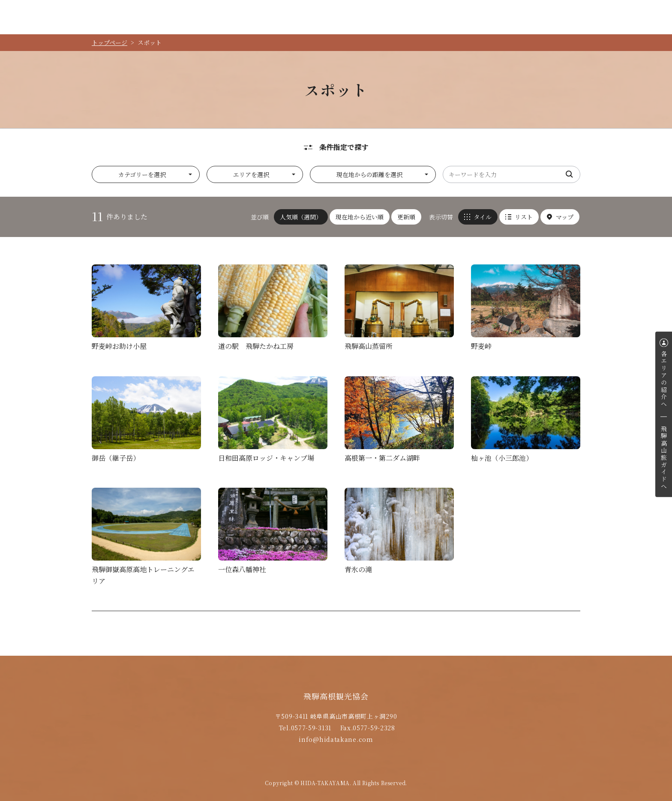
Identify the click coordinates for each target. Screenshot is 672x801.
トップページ (109, 42)
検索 (570, 174)
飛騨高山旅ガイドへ (664, 458)
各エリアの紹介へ (664, 379)
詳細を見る (146, 310)
